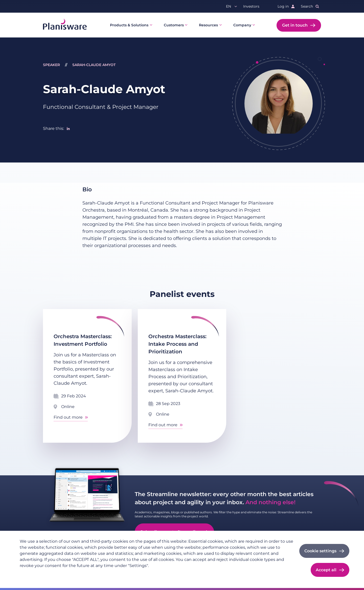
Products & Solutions (129, 25)
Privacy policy (32, 574)
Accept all (326, 570)
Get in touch (295, 25)
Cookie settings (320, 551)
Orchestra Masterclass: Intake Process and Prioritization (177, 344)
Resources (208, 25)
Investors (251, 6)
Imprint (56, 574)
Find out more (68, 417)
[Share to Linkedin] (68, 129)
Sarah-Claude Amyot (94, 65)
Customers (174, 25)
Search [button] (307, 6)
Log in (283, 6)
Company (242, 25)
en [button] (229, 6)
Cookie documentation (88, 574)
